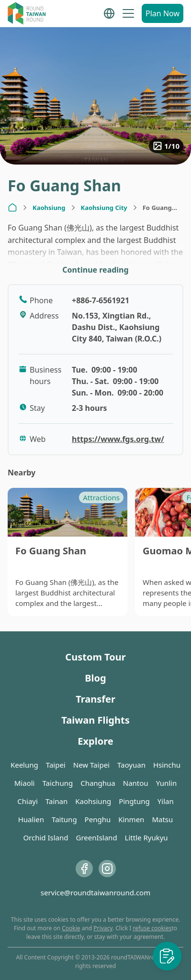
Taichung (57, 783)
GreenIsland (97, 837)
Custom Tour (95, 657)
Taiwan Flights (95, 720)
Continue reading (95, 270)
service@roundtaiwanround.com (95, 892)
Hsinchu (167, 765)
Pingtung (134, 801)
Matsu (162, 819)
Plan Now (163, 13)
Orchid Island (45, 837)
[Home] (12, 208)
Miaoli (25, 783)
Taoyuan (131, 765)
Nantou (136, 783)
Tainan (56, 801)
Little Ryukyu (146, 837)
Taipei (56, 765)
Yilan (166, 801)
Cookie (71, 928)
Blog (95, 678)
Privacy (103, 928)
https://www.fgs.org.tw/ (118, 439)
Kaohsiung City (104, 208)
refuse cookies (152, 928)
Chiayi (28, 801)
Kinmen (131, 819)
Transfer (95, 699)
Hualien (31, 819)
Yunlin (167, 783)
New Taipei (91, 765)
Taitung (64, 819)
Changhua (98, 783)
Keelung (24, 765)
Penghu (98, 819)
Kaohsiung (49, 208)
